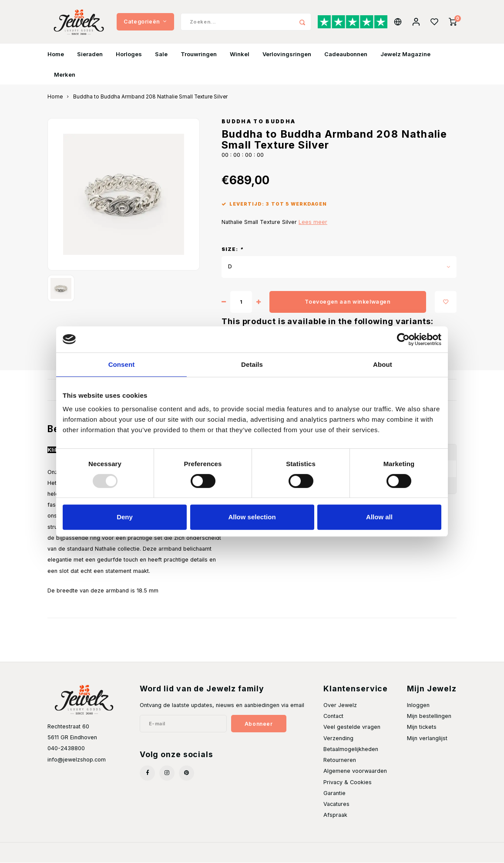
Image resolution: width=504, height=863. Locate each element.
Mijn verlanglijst (427, 738)
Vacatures (336, 804)
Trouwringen (199, 54)
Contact (333, 716)
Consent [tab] (122, 364)
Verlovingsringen (287, 54)
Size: (232, 250)
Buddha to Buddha (259, 122)
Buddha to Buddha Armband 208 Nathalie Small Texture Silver (150, 97)
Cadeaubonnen (346, 54)
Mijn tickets (422, 727)
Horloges (129, 54)
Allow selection (252, 517)
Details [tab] (252, 364)
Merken (65, 74)
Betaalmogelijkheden (351, 750)
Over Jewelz (340, 706)
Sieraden (90, 54)
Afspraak (335, 815)
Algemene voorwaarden (355, 771)
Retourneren (340, 760)
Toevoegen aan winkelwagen (348, 302)
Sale (161, 54)
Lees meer (313, 222)
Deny (125, 517)
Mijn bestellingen (429, 716)
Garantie (334, 793)
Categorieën (145, 22)
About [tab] (383, 364)
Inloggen (418, 706)
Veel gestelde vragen (352, 727)
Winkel (240, 54)
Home (56, 54)
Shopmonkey (156, 853)
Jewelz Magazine (405, 54)
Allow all (379, 517)
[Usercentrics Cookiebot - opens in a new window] (403, 339)
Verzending (338, 738)
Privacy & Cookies (348, 782)
